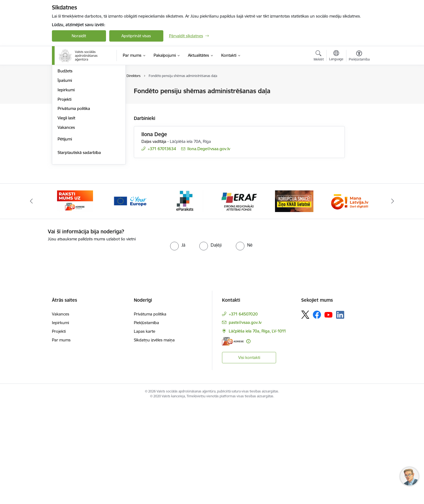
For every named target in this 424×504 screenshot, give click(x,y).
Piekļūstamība (146, 423)
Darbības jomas (72, 110)
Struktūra (66, 91)
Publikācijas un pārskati (79, 120)
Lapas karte (145, 431)
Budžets (65, 171)
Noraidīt (79, 36)
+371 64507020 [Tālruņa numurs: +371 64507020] (243, 414)
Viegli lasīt (66, 218)
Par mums (61, 440)
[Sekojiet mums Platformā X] (305, 415)
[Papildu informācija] (248, 441)
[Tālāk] (393, 301)
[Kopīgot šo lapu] (359, 102)
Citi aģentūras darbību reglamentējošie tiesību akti (82, 140)
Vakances (66, 227)
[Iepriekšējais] (31, 301)
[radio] (178, 345)
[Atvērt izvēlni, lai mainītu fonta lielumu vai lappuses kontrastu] (359, 56)
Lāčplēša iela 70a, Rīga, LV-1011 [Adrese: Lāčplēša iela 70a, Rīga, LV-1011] (257, 431)
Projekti (64, 199)
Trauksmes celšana (75, 152)
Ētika (62, 161)
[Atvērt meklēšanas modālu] (319, 56)
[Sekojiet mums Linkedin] (340, 415)
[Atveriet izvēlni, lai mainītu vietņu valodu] (336, 56)
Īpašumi (65, 180)
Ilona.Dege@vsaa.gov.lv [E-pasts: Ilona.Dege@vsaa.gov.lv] (209, 149)
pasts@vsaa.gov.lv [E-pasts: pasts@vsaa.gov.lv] (245, 422)
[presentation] (93, 353)
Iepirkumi (66, 189)
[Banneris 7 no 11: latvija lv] (349, 300)
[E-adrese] (233, 441)
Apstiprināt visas (136, 36)
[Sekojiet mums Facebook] (317, 415)
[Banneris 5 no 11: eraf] (239, 300)
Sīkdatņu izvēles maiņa (154, 440)
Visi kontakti (249, 457)
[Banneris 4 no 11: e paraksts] (185, 300)
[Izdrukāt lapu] (359, 89)
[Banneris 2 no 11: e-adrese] (75, 300)
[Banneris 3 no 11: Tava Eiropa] (130, 300)
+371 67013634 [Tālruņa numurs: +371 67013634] (162, 149)
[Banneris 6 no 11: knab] (294, 300)
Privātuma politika (74, 208)
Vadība (64, 101)
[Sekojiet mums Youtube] (329, 414)
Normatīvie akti (71, 129)
